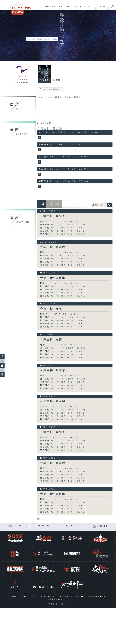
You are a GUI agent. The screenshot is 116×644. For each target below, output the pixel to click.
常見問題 (65, 597)
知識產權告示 (49, 597)
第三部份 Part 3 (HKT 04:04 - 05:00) (63, 231)
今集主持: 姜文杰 (50, 129)
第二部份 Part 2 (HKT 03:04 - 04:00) (63, 228)
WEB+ (67, 8)
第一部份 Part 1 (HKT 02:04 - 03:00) (63, 225)
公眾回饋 (103, 526)
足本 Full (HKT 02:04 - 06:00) (59, 222)
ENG (100, 7)
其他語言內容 (56, 599)
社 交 (46, 526)
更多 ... (40, 519)
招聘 (25, 597)
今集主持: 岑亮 (51, 309)
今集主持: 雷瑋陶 (53, 278)
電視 (46, 8)
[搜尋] (113, 6)
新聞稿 (14, 597)
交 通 (18, 526)
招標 (34, 597)
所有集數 (45, 80)
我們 (89, 8)
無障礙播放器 (96, 597)
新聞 (60, 8)
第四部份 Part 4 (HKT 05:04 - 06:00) (63, 234)
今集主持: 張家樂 (53, 371)
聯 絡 (74, 526)
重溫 (74, 8)
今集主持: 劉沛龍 (53, 247)
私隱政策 (79, 597)
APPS (82, 8)
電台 (53, 8)
